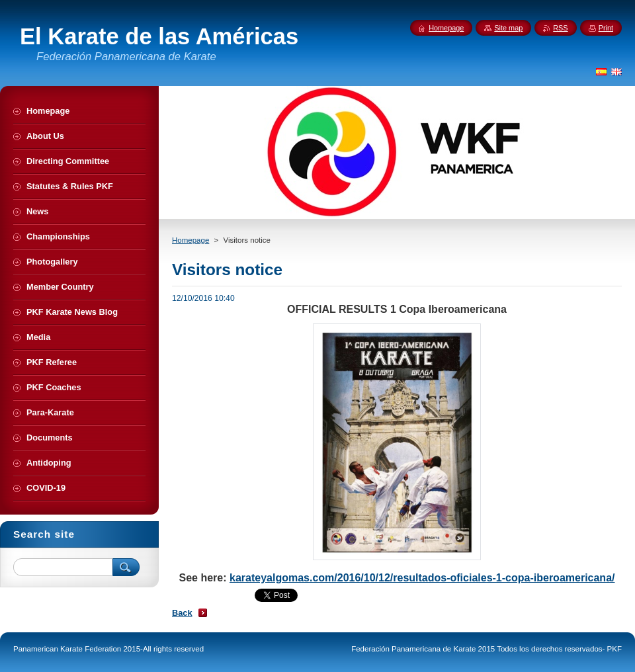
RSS (560, 28)
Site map (508, 28)
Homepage (190, 240)
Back (182, 613)
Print (606, 28)
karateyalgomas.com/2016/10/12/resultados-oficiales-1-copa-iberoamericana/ (422, 578)
